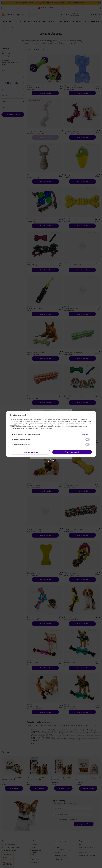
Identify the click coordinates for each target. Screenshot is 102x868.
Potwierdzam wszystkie (72, 452)
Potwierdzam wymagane (30, 452)
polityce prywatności (30, 423)
